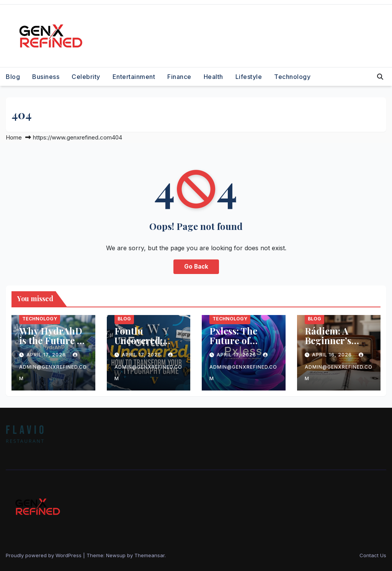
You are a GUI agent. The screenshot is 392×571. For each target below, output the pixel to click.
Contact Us (373, 555)
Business (46, 77)
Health (213, 77)
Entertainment (134, 77)
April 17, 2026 (47, 355)
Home (14, 137)
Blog (13, 77)
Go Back (196, 267)
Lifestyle (249, 77)
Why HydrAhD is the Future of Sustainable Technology (52, 345)
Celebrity (86, 77)
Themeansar (149, 555)
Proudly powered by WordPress (44, 555)
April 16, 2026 (333, 355)
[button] (380, 77)
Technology (292, 77)
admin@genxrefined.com (53, 367)
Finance (179, 77)
